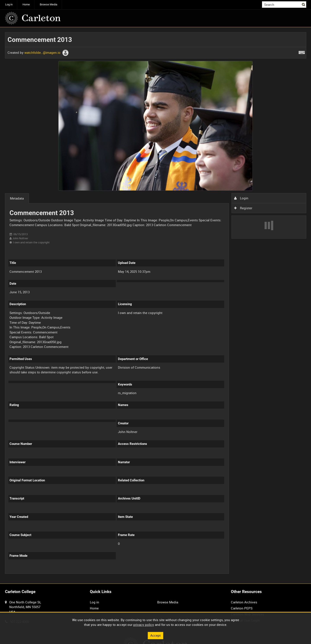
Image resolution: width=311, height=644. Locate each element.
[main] (156, 305)
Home (26, 4)
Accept (155, 635)
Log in (9, 4)
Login (241, 198)
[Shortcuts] (302, 52)
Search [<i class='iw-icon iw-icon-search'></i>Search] (304, 4)
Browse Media (48, 4)
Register (243, 208)
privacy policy (144, 625)
